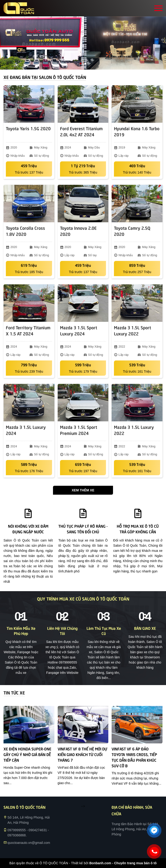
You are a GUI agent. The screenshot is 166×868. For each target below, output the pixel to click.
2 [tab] (85, 64)
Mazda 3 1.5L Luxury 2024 (26, 430)
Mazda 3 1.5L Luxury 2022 (134, 430)
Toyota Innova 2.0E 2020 (78, 231)
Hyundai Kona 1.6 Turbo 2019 (137, 131)
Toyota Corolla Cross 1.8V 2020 (25, 231)
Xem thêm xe (83, 490)
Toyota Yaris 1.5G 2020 (28, 128)
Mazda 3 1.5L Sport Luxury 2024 (79, 330)
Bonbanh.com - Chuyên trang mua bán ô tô (123, 863)
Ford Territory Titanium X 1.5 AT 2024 (28, 330)
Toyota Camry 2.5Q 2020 (132, 231)
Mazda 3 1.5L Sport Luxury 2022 (132, 330)
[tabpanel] (83, 43)
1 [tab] (81, 64)
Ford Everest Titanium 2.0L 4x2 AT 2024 (81, 131)
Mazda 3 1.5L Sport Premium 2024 (79, 430)
